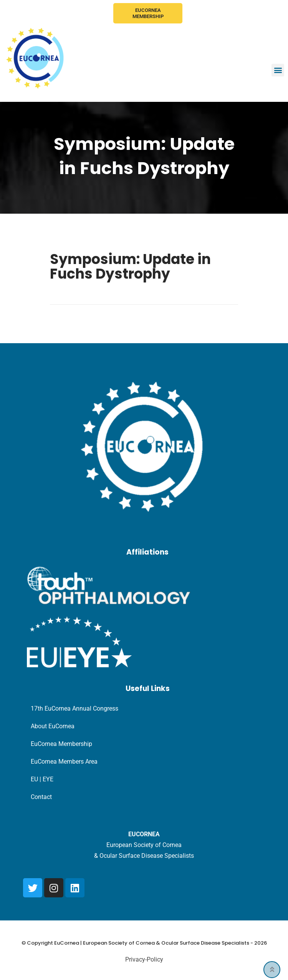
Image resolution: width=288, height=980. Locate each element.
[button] (278, 70)
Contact (41, 797)
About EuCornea (53, 726)
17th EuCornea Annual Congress (74, 708)
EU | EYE (42, 779)
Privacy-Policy (144, 959)
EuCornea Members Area (64, 762)
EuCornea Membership (148, 13)
